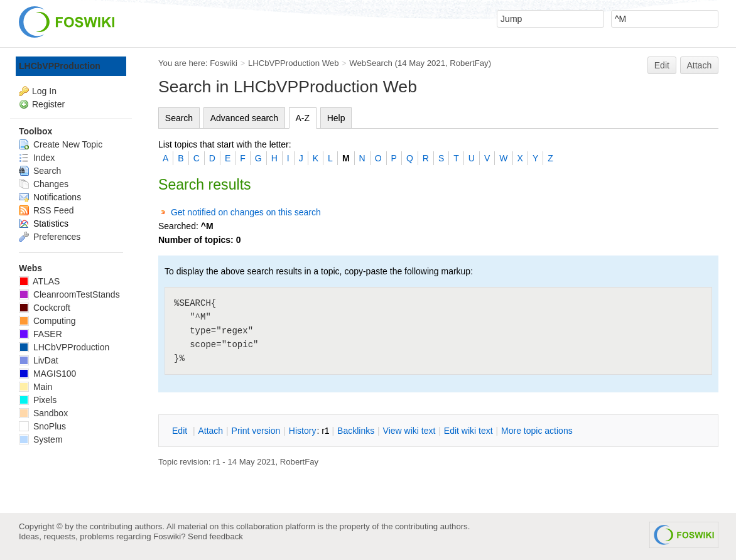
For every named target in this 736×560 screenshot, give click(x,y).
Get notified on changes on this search (246, 212)
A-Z (303, 118)
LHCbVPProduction (60, 66)
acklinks (356, 431)
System (41, 439)
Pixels (38, 400)
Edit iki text (468, 431)
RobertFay (469, 63)
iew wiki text (409, 431)
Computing (47, 321)
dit (181, 431)
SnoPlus (42, 426)
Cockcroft (45, 308)
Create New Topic (61, 144)
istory (303, 431)
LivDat (39, 360)
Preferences (50, 237)
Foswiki (224, 63)
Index (37, 158)
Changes (44, 184)
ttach (210, 431)
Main (35, 387)
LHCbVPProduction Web (294, 63)
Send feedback (215, 536)
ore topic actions (537, 431)
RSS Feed (46, 210)
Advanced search (244, 118)
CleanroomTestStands (69, 294)
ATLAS (39, 281)
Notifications (50, 197)
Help (336, 118)
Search (179, 118)
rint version (256, 431)
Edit (662, 65)
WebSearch (371, 63)
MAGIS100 (47, 374)
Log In (44, 91)
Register (48, 104)
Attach (700, 65)
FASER (41, 334)
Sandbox (43, 413)
